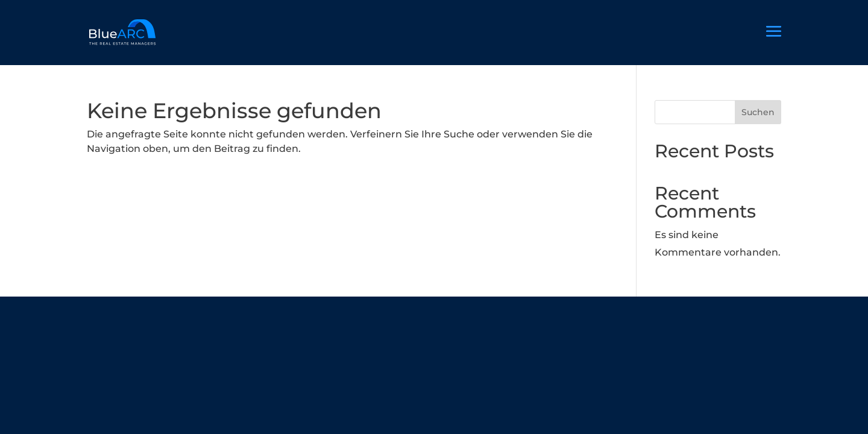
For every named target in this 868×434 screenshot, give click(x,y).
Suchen (758, 112)
